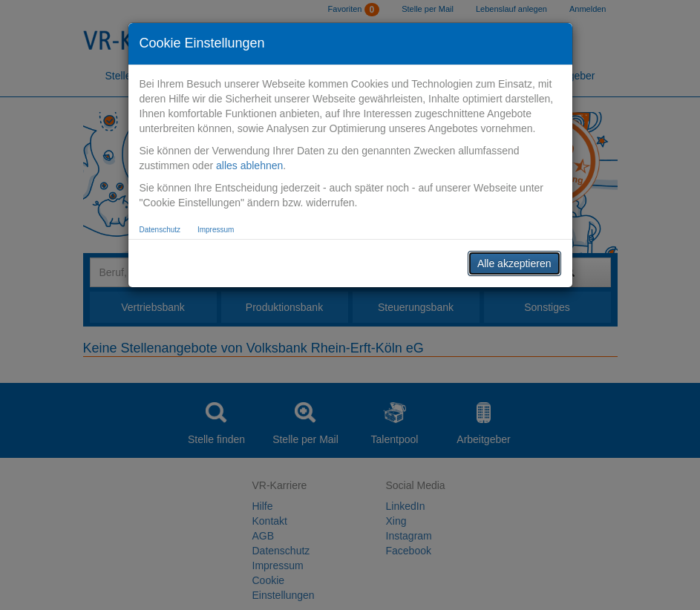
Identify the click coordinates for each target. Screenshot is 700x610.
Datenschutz (160, 230)
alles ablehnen (249, 165)
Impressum (216, 230)
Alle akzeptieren (514, 263)
